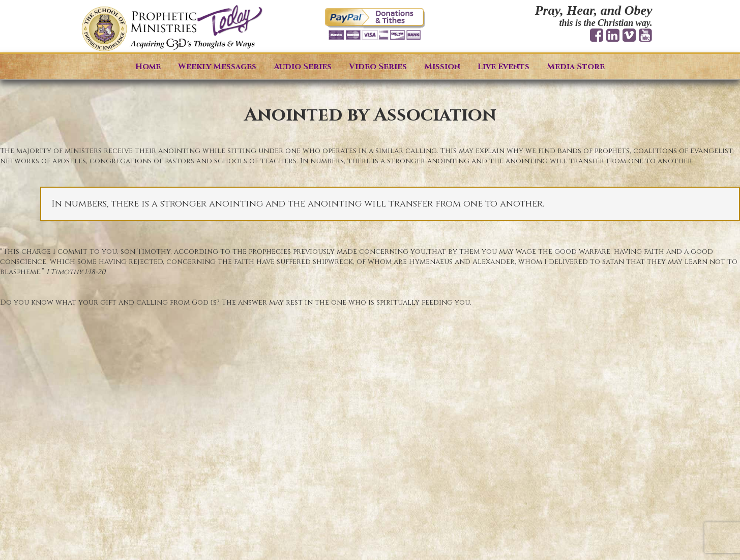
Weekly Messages (217, 67)
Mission (442, 67)
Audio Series (303, 67)
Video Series (378, 67)
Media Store (576, 67)
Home (148, 67)
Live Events (504, 67)
